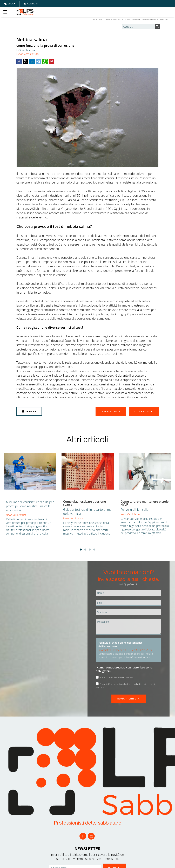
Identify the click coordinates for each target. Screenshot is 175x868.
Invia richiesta (128, 699)
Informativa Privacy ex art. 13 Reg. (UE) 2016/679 (125, 650)
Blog (9, 4)
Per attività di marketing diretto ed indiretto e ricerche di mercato (125, 686)
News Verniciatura (28, 54)
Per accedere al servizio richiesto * (115, 677)
